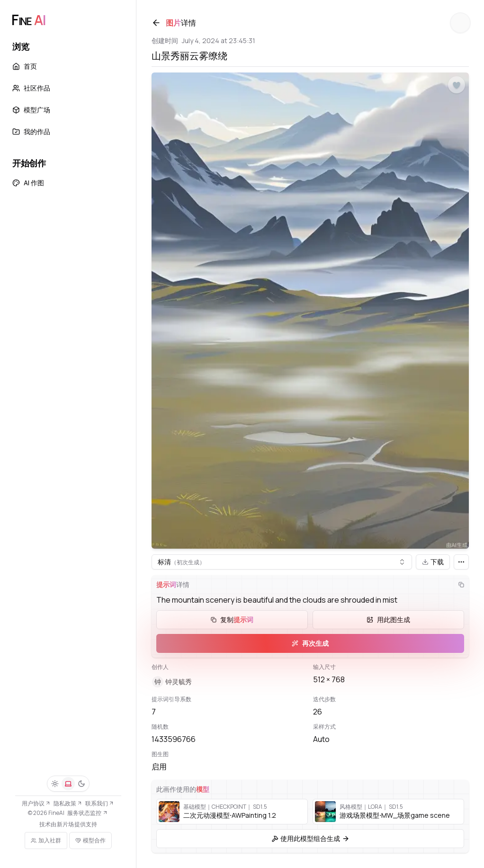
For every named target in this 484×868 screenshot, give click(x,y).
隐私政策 (68, 803)
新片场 (65, 824)
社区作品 (31, 88)
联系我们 (100, 803)
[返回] (156, 23)
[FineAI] (28, 20)
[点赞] (457, 85)
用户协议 (36, 803)
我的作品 (31, 131)
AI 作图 (28, 183)
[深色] (81, 784)
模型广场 (31, 110)
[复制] (461, 585)
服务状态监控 (87, 813)
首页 (25, 66)
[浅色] (55, 784)
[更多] (461, 562)
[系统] (68, 784)
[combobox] (282, 562)
